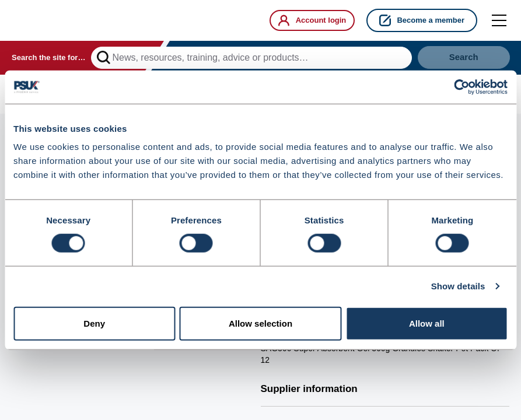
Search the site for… (48, 59)
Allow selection (260, 324)
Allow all (427, 324)
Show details (458, 287)
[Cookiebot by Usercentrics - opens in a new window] (457, 87)
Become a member (422, 20)
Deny (94, 324)
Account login (308, 20)
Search (464, 59)
